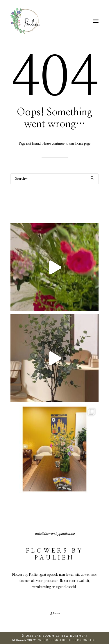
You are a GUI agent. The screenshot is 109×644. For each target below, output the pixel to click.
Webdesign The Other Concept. (68, 640)
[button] (96, 21)
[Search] (54, 179)
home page (83, 143)
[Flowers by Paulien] (25, 21)
